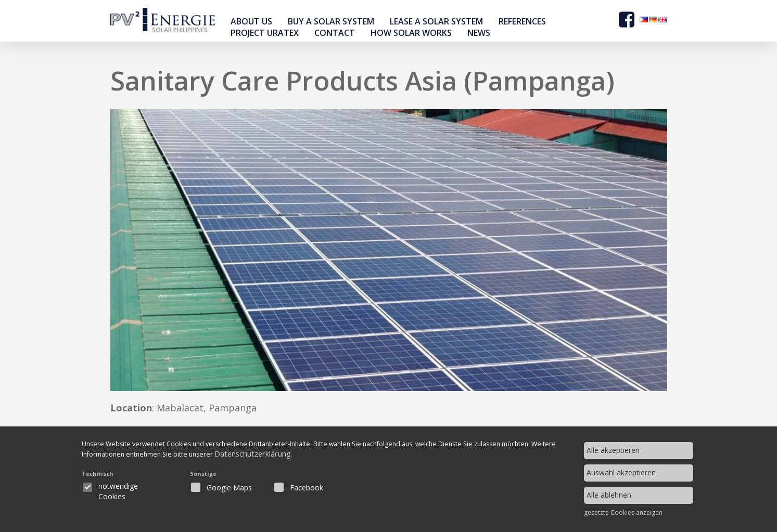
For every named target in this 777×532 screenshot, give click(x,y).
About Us (251, 21)
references (522, 21)
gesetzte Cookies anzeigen (623, 513)
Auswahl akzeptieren (621, 472)
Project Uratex (265, 33)
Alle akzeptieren (613, 450)
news (479, 33)
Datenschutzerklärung (343, 456)
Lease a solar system (436, 21)
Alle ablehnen (609, 495)
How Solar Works (411, 33)
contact (335, 33)
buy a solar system (331, 21)
